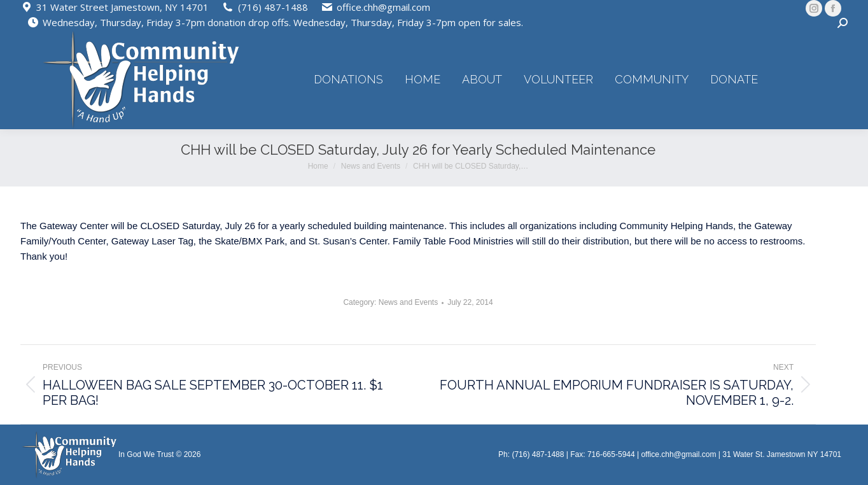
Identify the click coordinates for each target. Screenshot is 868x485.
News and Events (408, 302)
